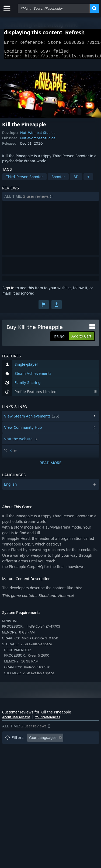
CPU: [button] (53, 765)
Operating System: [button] (22, 765)
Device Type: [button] (17, 773)
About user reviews (16, 720)
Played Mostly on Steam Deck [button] (58, 757)
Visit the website (21, 442)
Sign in (8, 291)
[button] (51, 200)
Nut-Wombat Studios (38, 136)
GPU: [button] (72, 765)
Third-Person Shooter (24, 180)
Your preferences (48, 720)
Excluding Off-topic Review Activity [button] (36, 749)
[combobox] (54, 8)
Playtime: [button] (14, 757)
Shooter (58, 180)
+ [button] (88, 180)
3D (76, 180)
